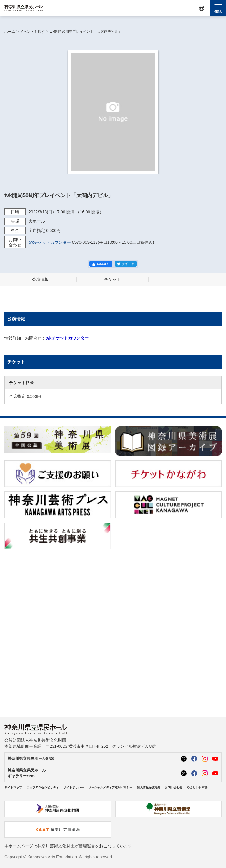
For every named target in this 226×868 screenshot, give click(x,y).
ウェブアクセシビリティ (43, 787)
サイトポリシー (74, 787)
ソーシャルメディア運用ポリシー (110, 787)
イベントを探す (32, 32)
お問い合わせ (174, 787)
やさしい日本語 (197, 787)
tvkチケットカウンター (50, 242)
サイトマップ (13, 787)
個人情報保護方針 (149, 787)
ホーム (10, 32)
